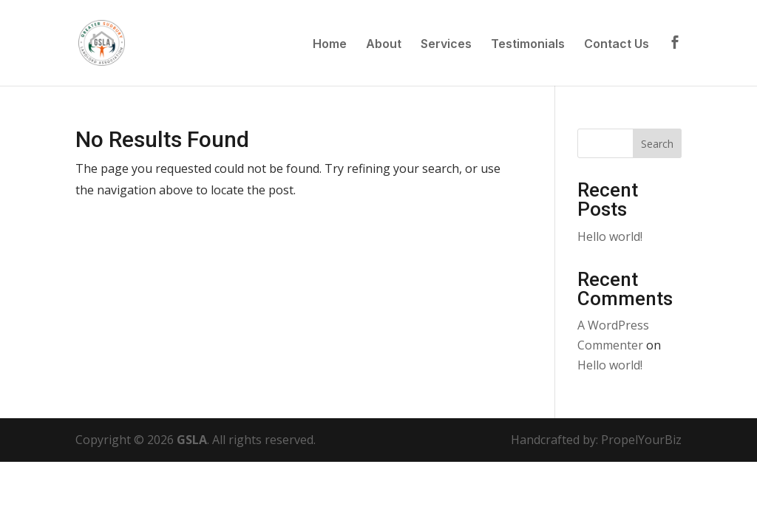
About (384, 45)
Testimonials (528, 45)
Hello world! (610, 236)
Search (657, 144)
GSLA (192, 440)
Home (330, 45)
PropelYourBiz (641, 440)
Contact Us (617, 45)
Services (446, 45)
